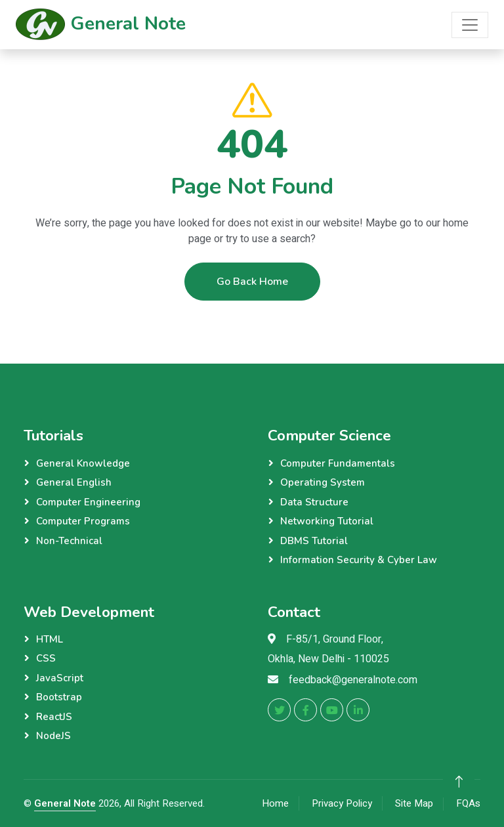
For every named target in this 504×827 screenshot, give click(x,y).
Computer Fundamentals (338, 463)
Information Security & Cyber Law (359, 560)
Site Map (414, 803)
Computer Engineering (88, 502)
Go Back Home (252, 282)
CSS (46, 658)
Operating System (323, 482)
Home (275, 803)
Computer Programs (83, 521)
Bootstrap (59, 697)
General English (74, 482)
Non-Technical (69, 541)
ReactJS (54, 717)
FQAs (468, 803)
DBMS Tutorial (314, 541)
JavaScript (60, 678)
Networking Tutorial (327, 521)
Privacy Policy (342, 803)
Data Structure (314, 502)
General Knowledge (83, 463)
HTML (50, 639)
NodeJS (53, 736)
